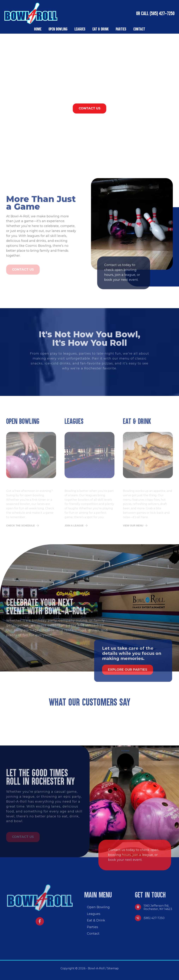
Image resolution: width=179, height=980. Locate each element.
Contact (139, 29)
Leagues (80, 29)
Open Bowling (58, 29)
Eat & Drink (101, 29)
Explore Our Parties (128, 672)
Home (38, 29)
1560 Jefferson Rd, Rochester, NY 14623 (158, 910)
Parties (121, 29)
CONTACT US (90, 108)
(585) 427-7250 (162, 13)
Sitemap (113, 971)
